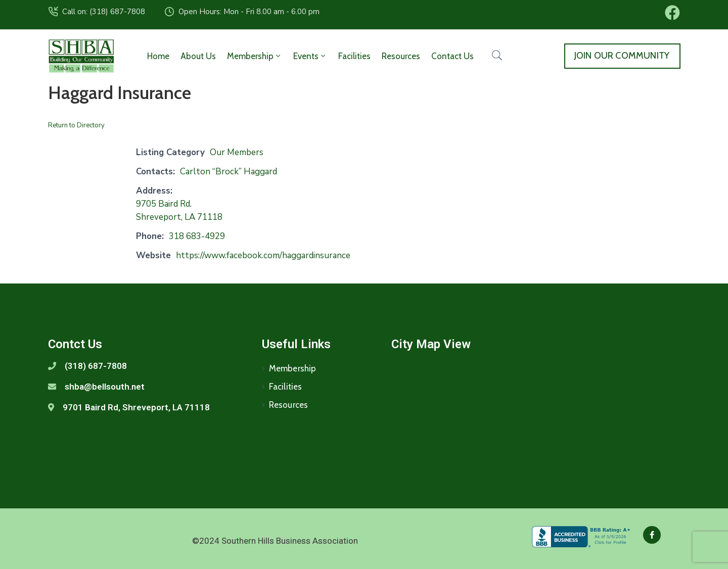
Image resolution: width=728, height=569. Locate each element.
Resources (401, 56)
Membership (255, 56)
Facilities (354, 56)
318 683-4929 (197, 236)
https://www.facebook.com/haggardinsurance (263, 255)
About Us (198, 56)
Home (158, 56)
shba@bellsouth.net (105, 387)
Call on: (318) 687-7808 (104, 12)
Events (310, 56)
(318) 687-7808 (96, 366)
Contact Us (452, 56)
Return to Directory (76, 125)
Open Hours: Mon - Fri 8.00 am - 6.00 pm (249, 12)
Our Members (237, 152)
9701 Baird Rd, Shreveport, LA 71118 (136, 407)
